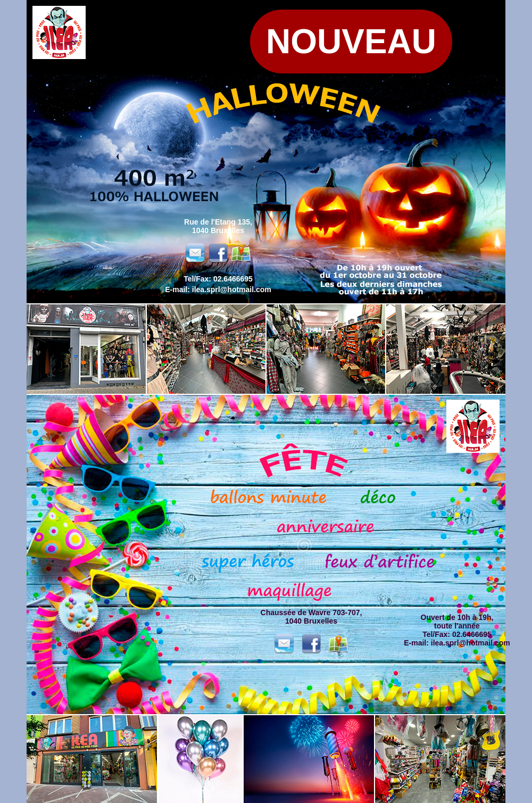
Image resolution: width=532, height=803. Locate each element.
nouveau (351, 42)
